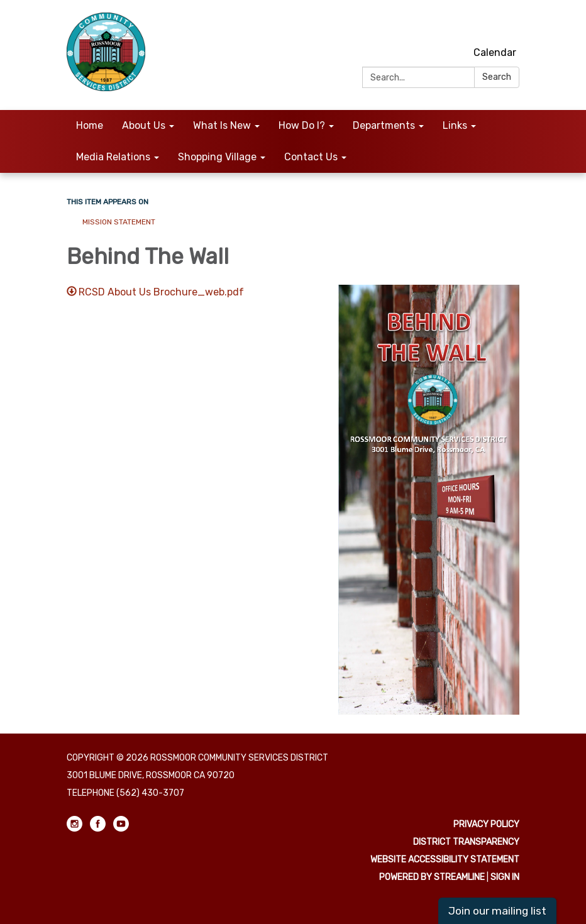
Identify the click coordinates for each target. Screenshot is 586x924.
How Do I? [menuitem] (302, 125)
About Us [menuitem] (144, 125)
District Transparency (466, 842)
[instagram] (465, 25)
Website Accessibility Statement (445, 860)
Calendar (495, 52)
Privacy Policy (486, 824)
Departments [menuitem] (384, 125)
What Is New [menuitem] (222, 125)
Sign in (505, 877)
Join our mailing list (497, 911)
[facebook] (488, 25)
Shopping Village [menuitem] (217, 157)
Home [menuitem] (90, 125)
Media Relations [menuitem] (113, 157)
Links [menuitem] (455, 125)
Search (497, 77)
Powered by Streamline (432, 877)
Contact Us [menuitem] (311, 157)
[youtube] (511, 25)
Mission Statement (120, 222)
